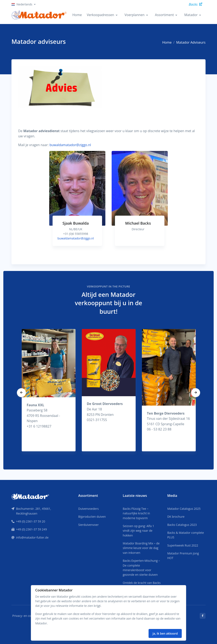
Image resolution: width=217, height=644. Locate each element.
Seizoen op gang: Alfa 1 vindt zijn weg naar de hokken (138, 531)
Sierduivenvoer (88, 525)
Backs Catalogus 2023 (182, 525)
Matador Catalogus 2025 (184, 509)
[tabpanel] (77, 203)
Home (77, 15)
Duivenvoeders (88, 509)
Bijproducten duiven (92, 517)
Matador (191, 15)
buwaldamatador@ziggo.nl (70, 145)
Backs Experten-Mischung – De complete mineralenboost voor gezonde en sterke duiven (141, 568)
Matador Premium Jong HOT (183, 556)
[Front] (30, 496)
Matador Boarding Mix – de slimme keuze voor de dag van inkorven (141, 548)
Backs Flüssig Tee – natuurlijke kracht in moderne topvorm (136, 513)
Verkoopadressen (100, 15)
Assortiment (165, 15)
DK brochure (176, 517)
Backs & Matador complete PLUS (186, 535)
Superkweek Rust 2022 (183, 545)
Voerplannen (135, 15)
